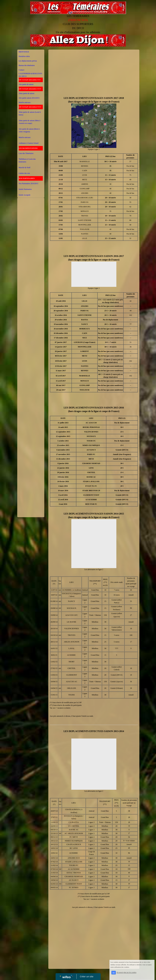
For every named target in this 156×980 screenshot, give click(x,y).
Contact (22, 70)
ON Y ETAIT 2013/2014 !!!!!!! (30, 107)
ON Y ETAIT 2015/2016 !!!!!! (30, 80)
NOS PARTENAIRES (27, 178)
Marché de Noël (25, 168)
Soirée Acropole (25, 195)
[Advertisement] (31, 260)
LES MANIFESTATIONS (28, 148)
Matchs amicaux (25, 102)
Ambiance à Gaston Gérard (29, 143)
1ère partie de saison (26, 84)
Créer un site (87, 976)
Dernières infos (24, 56)
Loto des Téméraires (26, 153)
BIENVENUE (24, 52)
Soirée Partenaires (25, 189)
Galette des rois (24, 173)
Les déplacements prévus (28, 61)
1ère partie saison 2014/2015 (29, 98)
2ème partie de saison (27, 93)
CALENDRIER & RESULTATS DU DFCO (30, 75)
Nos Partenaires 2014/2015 (29, 183)
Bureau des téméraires (27, 65)
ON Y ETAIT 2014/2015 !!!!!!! (30, 89)
